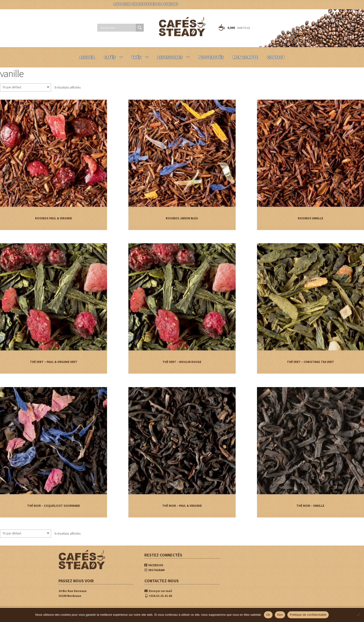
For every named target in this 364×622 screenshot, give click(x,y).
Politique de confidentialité (308, 615)
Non (280, 615)
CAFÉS (110, 57)
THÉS (136, 57)
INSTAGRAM (154, 570)
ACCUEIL (87, 57)
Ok (268, 615)
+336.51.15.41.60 (159, 596)
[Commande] (26, 87)
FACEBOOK (154, 565)
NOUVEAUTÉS (211, 57)
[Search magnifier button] (140, 28)
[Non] (358, 615)
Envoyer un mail (158, 591)
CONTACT (276, 57)
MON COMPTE (245, 57)
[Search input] (118, 28)
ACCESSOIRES (170, 57)
